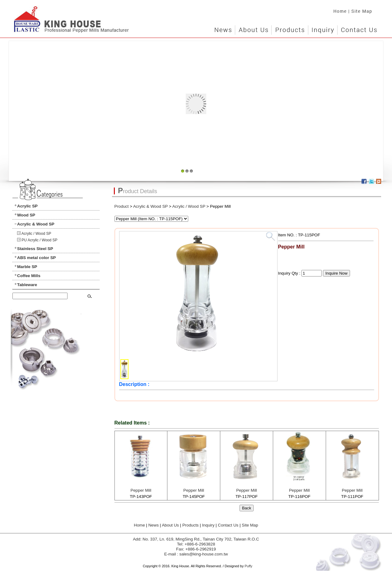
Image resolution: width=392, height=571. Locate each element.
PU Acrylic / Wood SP (39, 240)
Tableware (27, 285)
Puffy (248, 566)
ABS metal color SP (36, 258)
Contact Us (358, 28)
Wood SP (26, 215)
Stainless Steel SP (35, 249)
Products (290, 28)
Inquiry (323, 28)
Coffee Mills (29, 276)
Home (338, 9)
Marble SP (27, 267)
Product (122, 206)
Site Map (364, 9)
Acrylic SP (27, 206)
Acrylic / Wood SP (36, 234)
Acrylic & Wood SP (36, 224)
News (223, 28)
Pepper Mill (141, 490)
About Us (253, 28)
